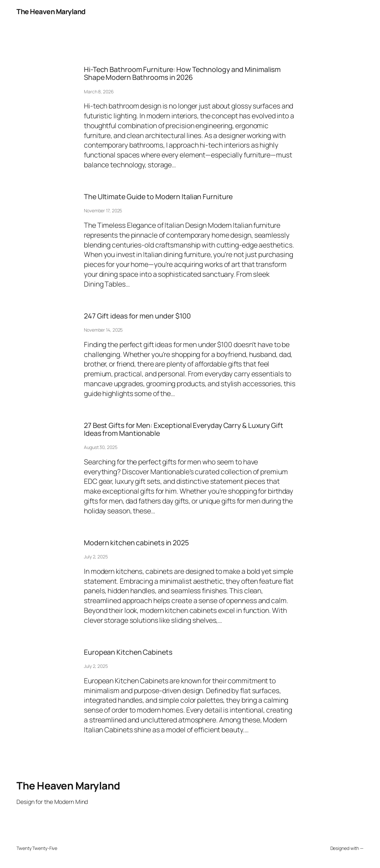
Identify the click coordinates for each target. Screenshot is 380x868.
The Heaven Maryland (51, 11)
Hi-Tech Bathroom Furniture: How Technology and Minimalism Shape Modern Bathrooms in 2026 (182, 73)
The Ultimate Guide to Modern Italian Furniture (158, 197)
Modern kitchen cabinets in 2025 (136, 543)
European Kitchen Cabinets (128, 652)
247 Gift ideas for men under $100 (137, 316)
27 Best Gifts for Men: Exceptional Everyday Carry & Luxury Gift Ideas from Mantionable (184, 429)
